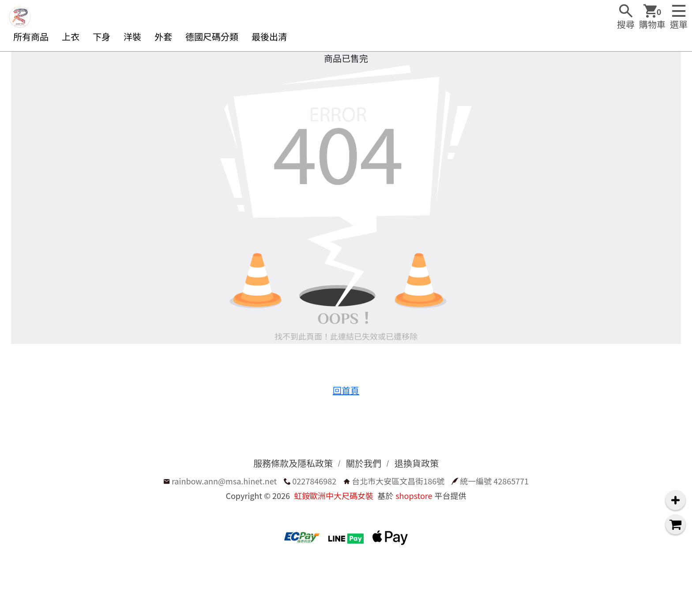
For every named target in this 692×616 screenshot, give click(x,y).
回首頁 (346, 390)
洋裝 (132, 36)
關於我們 (364, 463)
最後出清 (269, 36)
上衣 (71, 36)
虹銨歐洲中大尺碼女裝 (334, 495)
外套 (163, 36)
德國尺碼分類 (212, 36)
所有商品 (31, 36)
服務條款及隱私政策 (293, 463)
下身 (102, 36)
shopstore (414, 495)
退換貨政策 (417, 463)
